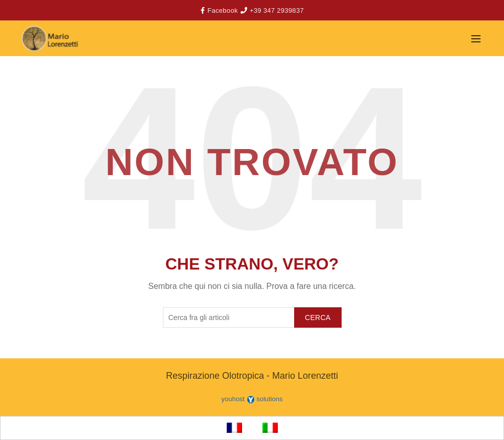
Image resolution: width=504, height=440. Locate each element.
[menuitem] (234, 428)
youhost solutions (252, 399)
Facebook (223, 10)
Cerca (318, 317)
